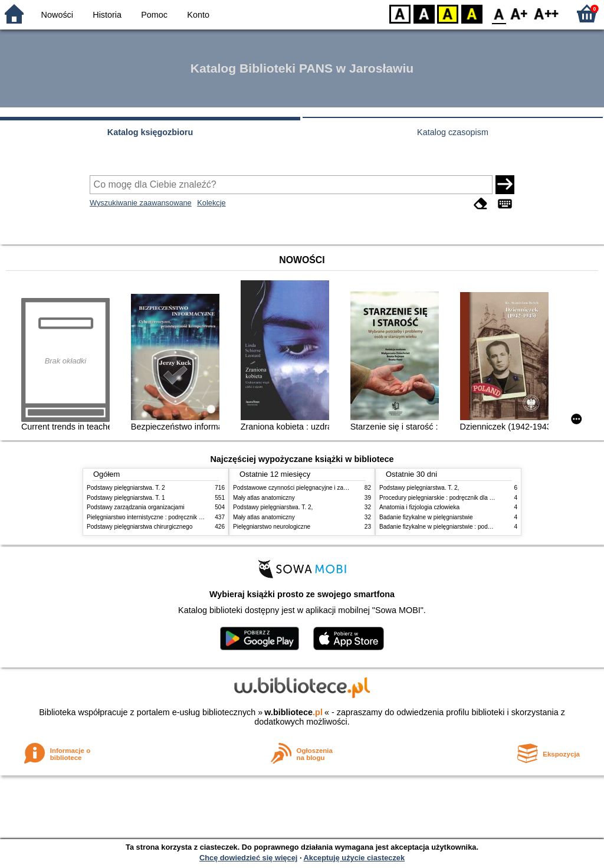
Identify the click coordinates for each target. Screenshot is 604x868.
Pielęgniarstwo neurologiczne (272, 527)
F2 (546, 13)
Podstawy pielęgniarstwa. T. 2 (126, 488)
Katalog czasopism (453, 132)
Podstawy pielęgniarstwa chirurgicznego (139, 527)
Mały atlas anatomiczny (264, 498)
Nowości (57, 15)
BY (472, 13)
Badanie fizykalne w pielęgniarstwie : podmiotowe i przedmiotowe (465, 527)
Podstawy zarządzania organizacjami (136, 507)
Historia (107, 15)
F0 (499, 13)
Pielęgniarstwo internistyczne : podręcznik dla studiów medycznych (175, 517)
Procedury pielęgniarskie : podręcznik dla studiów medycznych (462, 498)
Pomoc (154, 15)
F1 (519, 13)
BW (424, 13)
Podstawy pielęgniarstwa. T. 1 (126, 498)
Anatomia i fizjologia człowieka (419, 507)
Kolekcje (211, 203)
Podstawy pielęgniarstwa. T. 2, (273, 507)
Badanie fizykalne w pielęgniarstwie (426, 517)
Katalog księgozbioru (150, 132)
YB (447, 13)
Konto (198, 15)
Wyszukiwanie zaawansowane (141, 203)
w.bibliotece (293, 712)
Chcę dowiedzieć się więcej (248, 858)
